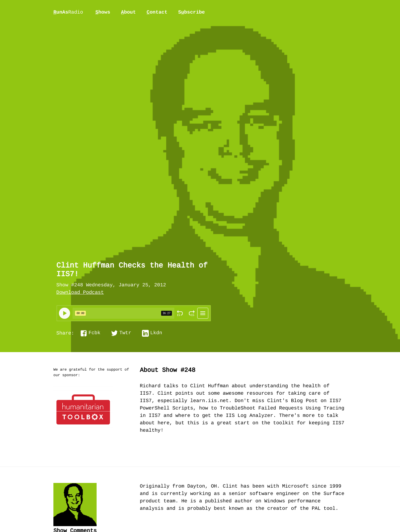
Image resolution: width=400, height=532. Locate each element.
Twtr (125, 333)
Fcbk (94, 333)
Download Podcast (80, 293)
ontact (157, 12)
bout (128, 12)
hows (103, 12)
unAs (68, 13)
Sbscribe (191, 12)
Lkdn (156, 333)
